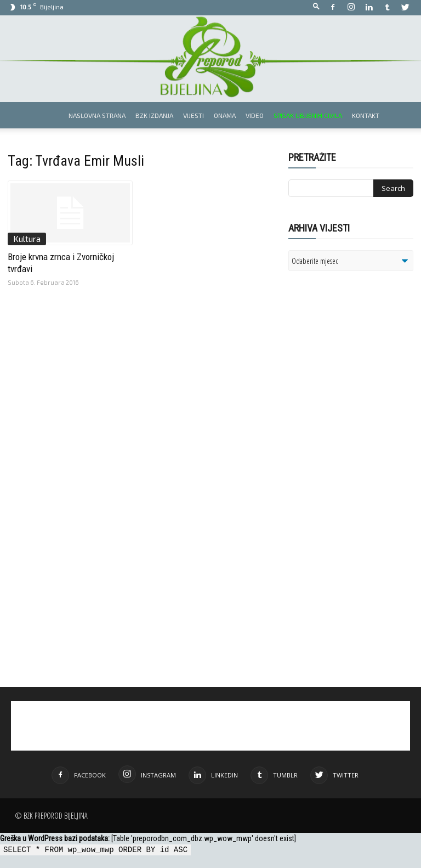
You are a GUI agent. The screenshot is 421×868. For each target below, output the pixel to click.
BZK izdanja (154, 115)
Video (255, 115)
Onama (225, 115)
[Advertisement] (355, 391)
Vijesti (194, 115)
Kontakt (366, 115)
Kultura (27, 239)
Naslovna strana (97, 115)
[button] (316, 7)
